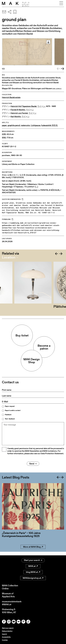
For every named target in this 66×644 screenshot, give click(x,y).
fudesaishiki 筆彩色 (49, 125)
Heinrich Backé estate (11, 97)
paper (4, 125)
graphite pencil (14, 125)
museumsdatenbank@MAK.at (12, 603)
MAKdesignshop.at (33, 578)
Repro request (10, 406)
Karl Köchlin (16, 117)
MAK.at (33, 566)
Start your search (33, 560)
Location (9, 257)
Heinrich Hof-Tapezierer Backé (24, 106)
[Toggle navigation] (61, 3)
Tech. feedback (10, 419)
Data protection (7, 631)
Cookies (5, 640)
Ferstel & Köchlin (18, 110)
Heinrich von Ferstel (19, 113)
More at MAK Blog (33, 550)
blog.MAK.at (33, 572)
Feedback (8, 415)
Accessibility (6, 637)
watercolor (26, 125)
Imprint (4, 634)
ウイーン (41, 106)
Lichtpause (36, 125)
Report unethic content (13, 410)
